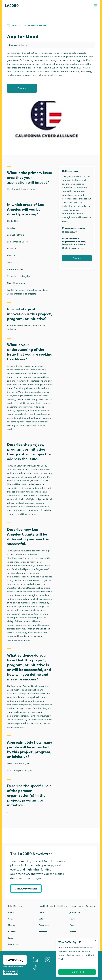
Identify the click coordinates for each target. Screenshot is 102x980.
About (11, 912)
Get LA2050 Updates (26, 888)
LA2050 (12, 5)
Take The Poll (77, 972)
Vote (41, 919)
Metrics (12, 925)
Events (73, 931)
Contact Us (13, 944)
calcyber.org (69, 232)
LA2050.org (15, 960)
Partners (43, 931)
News (72, 919)
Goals (11, 919)
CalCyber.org (22, 45)
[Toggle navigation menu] (95, 5)
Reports (12, 931)
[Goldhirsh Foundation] (15, 972)
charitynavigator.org (73, 248)
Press (11, 938)
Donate (22, 88)
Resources (44, 925)
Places (73, 925)
